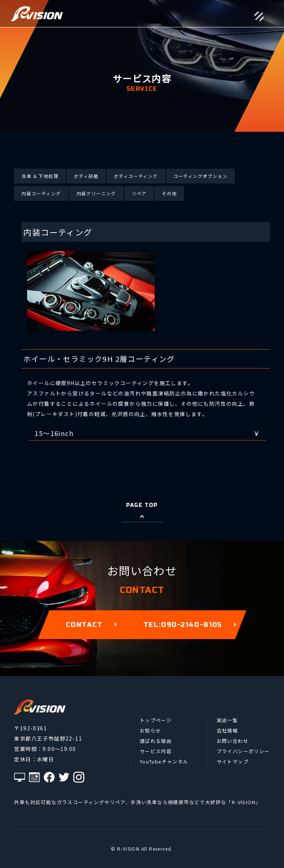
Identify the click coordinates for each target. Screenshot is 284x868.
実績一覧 (227, 720)
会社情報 (227, 730)
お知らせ (151, 730)
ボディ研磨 (86, 176)
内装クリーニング (96, 193)
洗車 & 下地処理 (40, 176)
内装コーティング (41, 193)
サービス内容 (156, 751)
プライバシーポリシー (243, 751)
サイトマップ (233, 761)
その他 (169, 193)
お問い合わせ (233, 741)
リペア (139, 193)
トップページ (156, 720)
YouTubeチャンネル (164, 761)
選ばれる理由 (156, 741)
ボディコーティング (136, 176)
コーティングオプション (200, 176)
